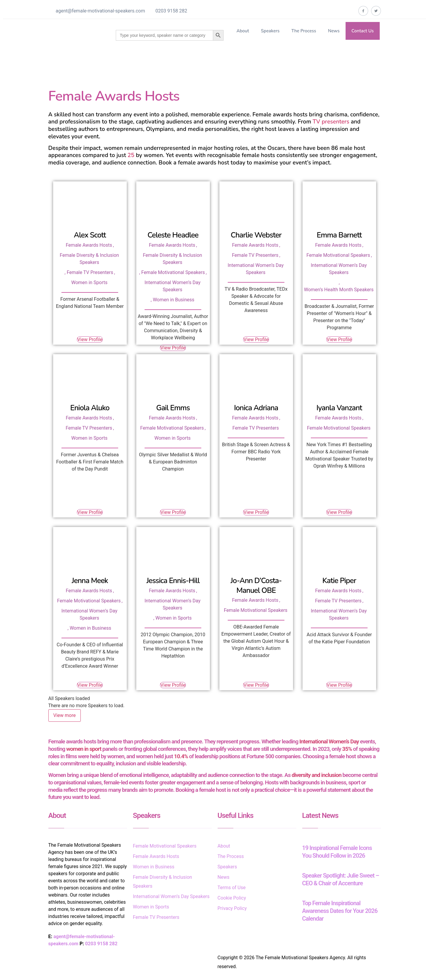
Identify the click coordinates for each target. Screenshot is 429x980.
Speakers (270, 31)
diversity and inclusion (316, 775)
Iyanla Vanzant (339, 408)
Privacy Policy (232, 908)
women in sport (84, 749)
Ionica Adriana (256, 408)
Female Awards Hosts (89, 245)
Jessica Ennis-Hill (173, 581)
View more (65, 715)
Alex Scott (90, 235)
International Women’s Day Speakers (171, 896)
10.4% (181, 756)
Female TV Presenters (90, 272)
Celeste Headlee (173, 235)
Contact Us (363, 31)
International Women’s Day (329, 741)
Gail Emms (173, 408)
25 (131, 155)
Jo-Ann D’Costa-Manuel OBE (256, 586)
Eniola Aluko (90, 408)
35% (347, 749)
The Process (304, 31)
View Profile (90, 339)
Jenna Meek (90, 581)
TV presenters (331, 122)
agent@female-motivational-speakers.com (100, 11)
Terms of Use (232, 888)
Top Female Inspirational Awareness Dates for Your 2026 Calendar (340, 911)
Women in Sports (89, 282)
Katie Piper (339, 581)
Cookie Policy (232, 898)
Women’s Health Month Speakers (339, 290)
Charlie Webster (256, 235)
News (334, 31)
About (243, 31)
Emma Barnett (339, 235)
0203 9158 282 (171, 11)
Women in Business (174, 300)
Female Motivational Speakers (173, 272)
